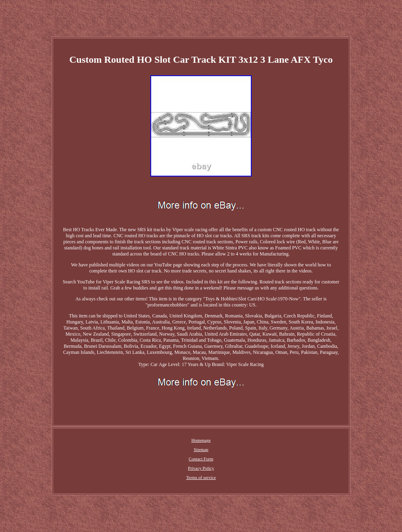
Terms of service (201, 477)
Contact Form (201, 459)
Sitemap (201, 449)
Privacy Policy (201, 468)
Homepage (201, 440)
